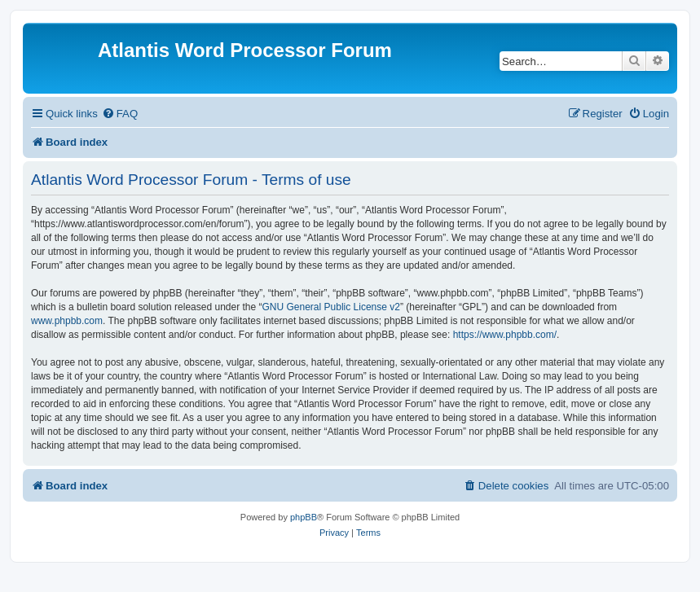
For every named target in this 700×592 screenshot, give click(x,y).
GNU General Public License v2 (331, 307)
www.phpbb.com (67, 321)
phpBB (304, 517)
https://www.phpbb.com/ (505, 335)
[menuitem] (120, 114)
